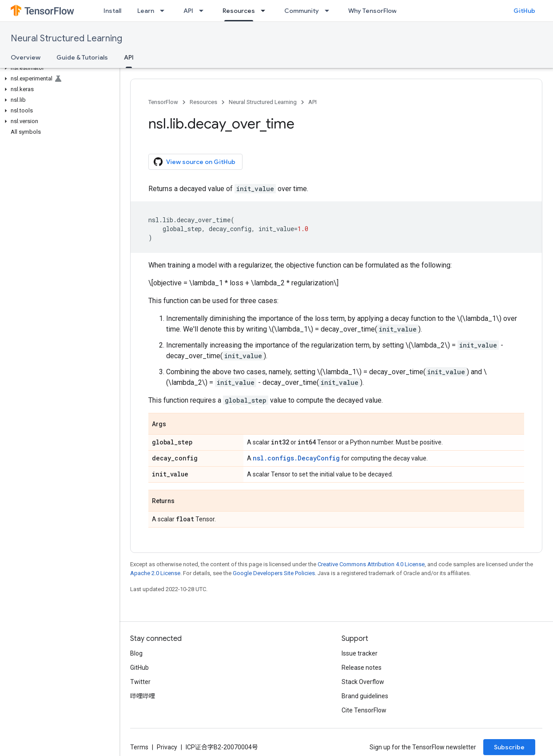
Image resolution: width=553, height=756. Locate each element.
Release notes (362, 668)
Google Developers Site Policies (274, 573)
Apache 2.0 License (155, 573)
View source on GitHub (195, 162)
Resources (203, 102)
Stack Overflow (363, 682)
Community (302, 11)
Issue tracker (360, 653)
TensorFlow (163, 102)
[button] (58, 68)
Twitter (140, 682)
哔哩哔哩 (143, 696)
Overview (26, 57)
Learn (146, 11)
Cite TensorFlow (364, 710)
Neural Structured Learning (66, 38)
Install (112, 11)
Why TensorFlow (372, 11)
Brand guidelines (365, 696)
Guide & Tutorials (82, 57)
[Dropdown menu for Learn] (165, 11)
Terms (139, 747)
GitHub (524, 11)
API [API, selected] (129, 57)
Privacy (167, 747)
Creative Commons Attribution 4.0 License (371, 564)
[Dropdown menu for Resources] (266, 11)
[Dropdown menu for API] (204, 11)
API (188, 11)
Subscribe (509, 747)
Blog (136, 653)
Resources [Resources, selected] (239, 11)
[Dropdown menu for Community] (330, 11)
